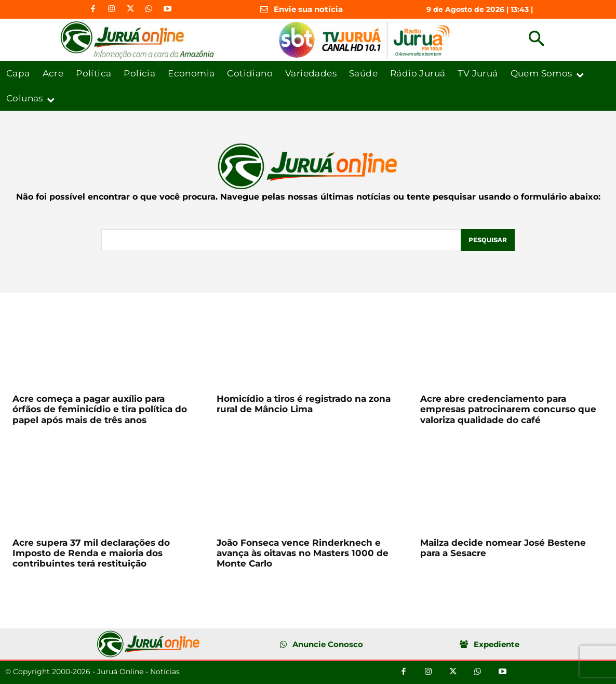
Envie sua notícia (308, 9)
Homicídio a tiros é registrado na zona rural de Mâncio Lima (304, 404)
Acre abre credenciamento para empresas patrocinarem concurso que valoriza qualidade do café (508, 409)
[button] (536, 40)
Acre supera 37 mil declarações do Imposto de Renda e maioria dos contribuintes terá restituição (91, 553)
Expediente (497, 644)
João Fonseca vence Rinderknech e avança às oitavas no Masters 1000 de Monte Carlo (303, 553)
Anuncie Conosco (328, 644)
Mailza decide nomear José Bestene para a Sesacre (503, 548)
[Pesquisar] (488, 240)
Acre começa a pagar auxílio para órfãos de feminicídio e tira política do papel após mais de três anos (100, 409)
